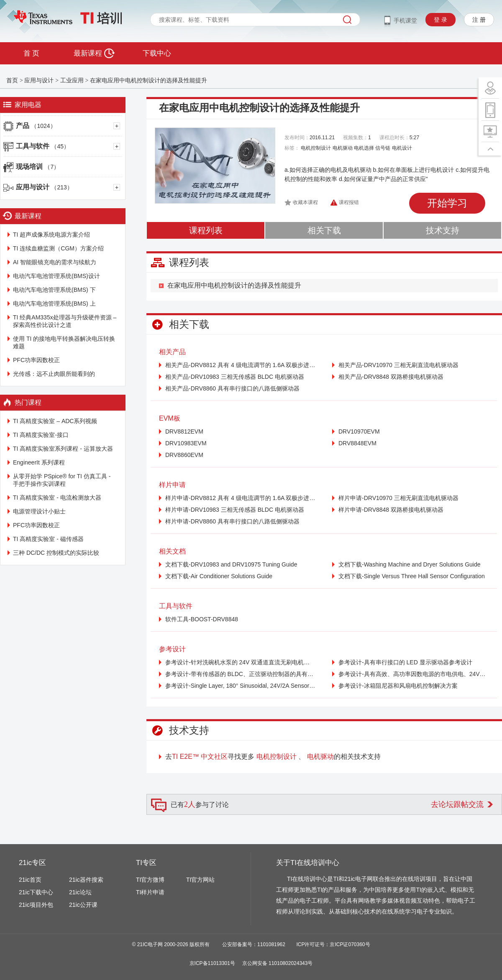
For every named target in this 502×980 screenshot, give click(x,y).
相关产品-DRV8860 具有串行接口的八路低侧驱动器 (232, 388)
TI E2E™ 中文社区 (200, 757)
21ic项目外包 (36, 905)
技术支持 (443, 230)
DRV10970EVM (359, 431)
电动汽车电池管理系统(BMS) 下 (54, 290)
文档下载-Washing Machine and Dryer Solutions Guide (410, 564)
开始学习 (447, 203)
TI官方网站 (200, 880)
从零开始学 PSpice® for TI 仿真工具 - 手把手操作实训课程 (62, 480)
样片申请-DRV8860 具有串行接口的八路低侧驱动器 (232, 521)
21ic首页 (30, 880)
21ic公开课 (83, 905)
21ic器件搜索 (86, 880)
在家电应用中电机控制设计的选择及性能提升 (149, 80)
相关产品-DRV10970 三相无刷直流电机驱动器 (398, 365)
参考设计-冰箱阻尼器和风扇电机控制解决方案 (398, 686)
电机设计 (402, 148)
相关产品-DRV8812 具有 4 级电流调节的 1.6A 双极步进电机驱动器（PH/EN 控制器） (240, 365)
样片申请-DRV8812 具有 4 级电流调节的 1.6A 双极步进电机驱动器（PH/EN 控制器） (240, 498)
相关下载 (324, 230)
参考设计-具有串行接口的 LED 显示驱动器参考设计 (405, 662)
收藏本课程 (305, 202)
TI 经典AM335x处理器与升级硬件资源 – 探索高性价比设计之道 (65, 321)
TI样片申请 (150, 892)
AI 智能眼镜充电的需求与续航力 (55, 262)
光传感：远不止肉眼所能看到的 (54, 374)
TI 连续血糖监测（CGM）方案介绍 (58, 248)
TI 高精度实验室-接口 (41, 435)
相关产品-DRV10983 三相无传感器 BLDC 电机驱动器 (235, 377)
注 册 (479, 20)
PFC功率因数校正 (36, 360)
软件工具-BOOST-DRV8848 (202, 619)
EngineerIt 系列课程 (39, 462)
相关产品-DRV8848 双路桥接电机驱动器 (391, 377)
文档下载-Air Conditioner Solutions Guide (219, 576)
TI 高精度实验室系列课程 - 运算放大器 (63, 449)
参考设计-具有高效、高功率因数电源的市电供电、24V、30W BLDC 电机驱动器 (414, 674)
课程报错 (349, 202)
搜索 (347, 20)
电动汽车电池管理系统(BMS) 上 (54, 304)
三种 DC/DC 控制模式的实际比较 (56, 553)
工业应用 (72, 80)
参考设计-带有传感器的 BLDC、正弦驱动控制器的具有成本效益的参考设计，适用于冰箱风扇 (240, 674)
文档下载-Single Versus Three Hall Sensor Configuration (412, 576)
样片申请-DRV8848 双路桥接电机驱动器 (391, 510)
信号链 (383, 148)
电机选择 (364, 148)
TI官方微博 (150, 880)
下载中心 (157, 53)
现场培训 (38, 167)
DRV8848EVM (357, 443)
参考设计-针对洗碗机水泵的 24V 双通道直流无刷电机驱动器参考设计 (240, 662)
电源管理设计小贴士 (39, 511)
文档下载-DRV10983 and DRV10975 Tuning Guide (231, 564)
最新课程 (94, 53)
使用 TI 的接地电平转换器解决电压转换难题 (64, 342)
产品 (36, 126)
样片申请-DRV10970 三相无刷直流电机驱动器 (398, 498)
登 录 (441, 20)
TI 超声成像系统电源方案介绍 (51, 235)
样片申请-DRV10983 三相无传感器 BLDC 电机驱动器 (235, 510)
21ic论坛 (80, 892)
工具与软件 (43, 146)
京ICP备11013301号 (212, 963)
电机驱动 (343, 148)
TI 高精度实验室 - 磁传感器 (48, 539)
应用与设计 (39, 80)
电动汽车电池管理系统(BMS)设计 (56, 276)
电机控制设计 (316, 148)
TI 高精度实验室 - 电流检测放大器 (57, 498)
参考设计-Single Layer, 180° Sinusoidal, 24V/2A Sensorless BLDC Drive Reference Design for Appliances (240, 686)
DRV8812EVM (184, 431)
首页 (12, 80)
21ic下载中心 (36, 892)
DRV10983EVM (186, 443)
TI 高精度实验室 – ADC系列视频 (55, 421)
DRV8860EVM (184, 455)
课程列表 (206, 230)
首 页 (31, 53)
